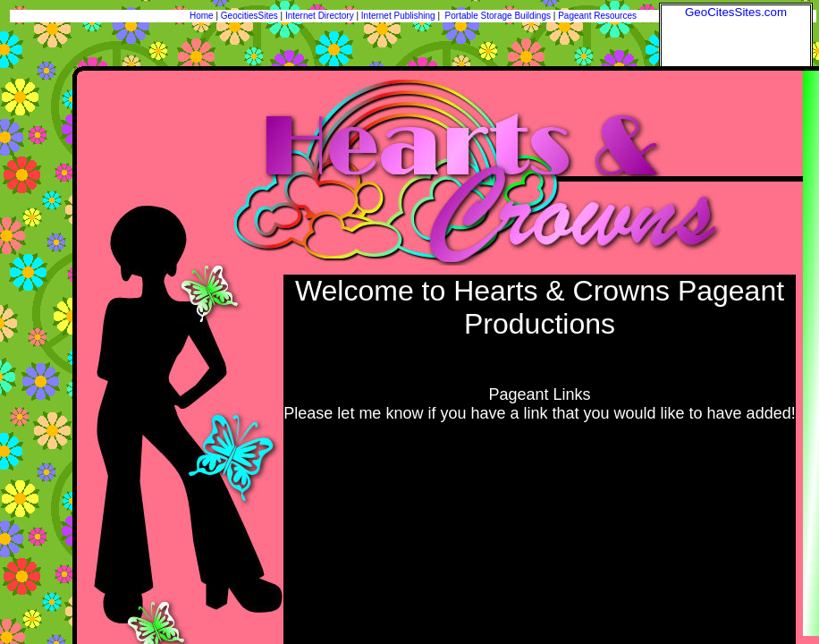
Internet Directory (320, 16)
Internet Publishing (400, 16)
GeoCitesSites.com (736, 12)
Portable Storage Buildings (498, 16)
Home (202, 16)
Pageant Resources (597, 16)
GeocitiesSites (251, 16)
